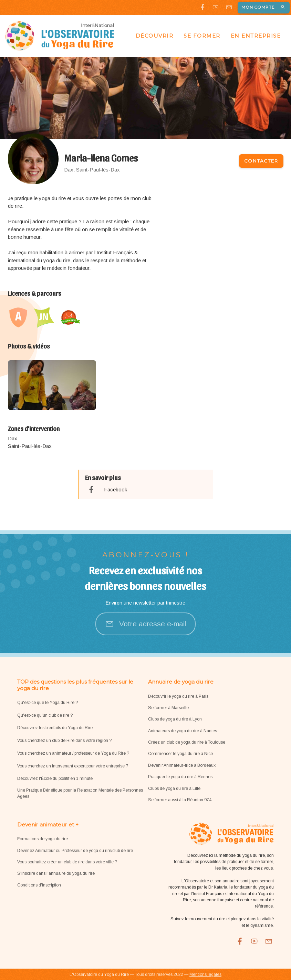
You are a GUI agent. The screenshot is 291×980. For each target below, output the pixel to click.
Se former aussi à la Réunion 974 (180, 800)
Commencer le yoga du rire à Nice (180, 754)
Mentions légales (205, 974)
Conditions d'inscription (39, 885)
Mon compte (264, 7)
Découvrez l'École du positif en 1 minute (55, 778)
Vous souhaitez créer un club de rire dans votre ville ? (67, 862)
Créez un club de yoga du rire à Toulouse (187, 742)
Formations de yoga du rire (43, 839)
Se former (202, 36)
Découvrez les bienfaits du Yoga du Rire (55, 728)
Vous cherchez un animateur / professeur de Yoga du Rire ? (73, 753)
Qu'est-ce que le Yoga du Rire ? (48, 703)
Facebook (116, 489)
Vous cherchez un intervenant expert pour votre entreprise (71, 766)
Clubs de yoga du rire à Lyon (175, 719)
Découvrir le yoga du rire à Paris (178, 696)
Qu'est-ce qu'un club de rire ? (45, 715)
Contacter (261, 161)
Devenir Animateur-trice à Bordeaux (182, 765)
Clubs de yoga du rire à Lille (174, 788)
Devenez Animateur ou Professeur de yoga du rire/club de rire (75, 851)
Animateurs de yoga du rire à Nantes (183, 731)
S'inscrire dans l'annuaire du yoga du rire (56, 873)
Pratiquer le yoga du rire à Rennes (180, 777)
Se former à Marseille (168, 708)
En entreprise (256, 36)
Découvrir (155, 36)
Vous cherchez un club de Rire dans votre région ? (64, 741)
